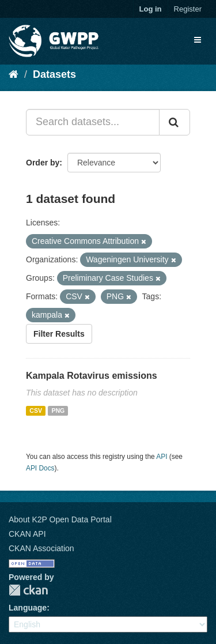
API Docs (40, 468)
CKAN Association (41, 548)
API (162, 457)
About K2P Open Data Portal (60, 519)
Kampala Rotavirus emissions (92, 376)
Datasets (54, 74)
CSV (36, 410)
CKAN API (27, 534)
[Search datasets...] (93, 122)
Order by (43, 163)
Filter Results (59, 334)
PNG (58, 410)
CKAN (28, 590)
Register (188, 9)
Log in (151, 9)
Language (28, 608)
